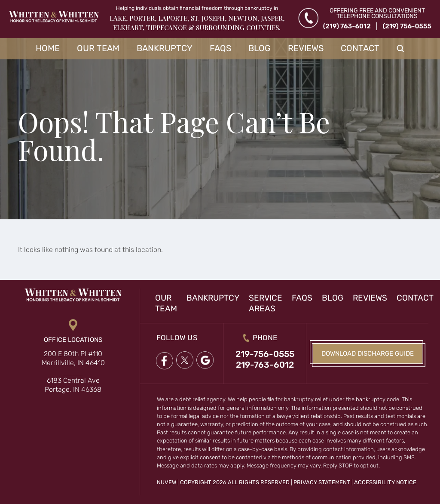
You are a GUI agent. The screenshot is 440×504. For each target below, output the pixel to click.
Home (48, 48)
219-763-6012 (265, 365)
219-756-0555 (265, 354)
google (205, 360)
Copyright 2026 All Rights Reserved (235, 482)
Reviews (306, 48)
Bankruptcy (165, 48)
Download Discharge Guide (368, 353)
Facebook (164, 360)
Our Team (98, 48)
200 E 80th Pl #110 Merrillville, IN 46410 (73, 358)
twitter (185, 360)
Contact (360, 48)
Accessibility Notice (385, 482)
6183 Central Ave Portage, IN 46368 (73, 385)
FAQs (220, 48)
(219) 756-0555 (407, 26)
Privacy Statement (322, 482)
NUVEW (167, 482)
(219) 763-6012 (347, 26)
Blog (260, 48)
